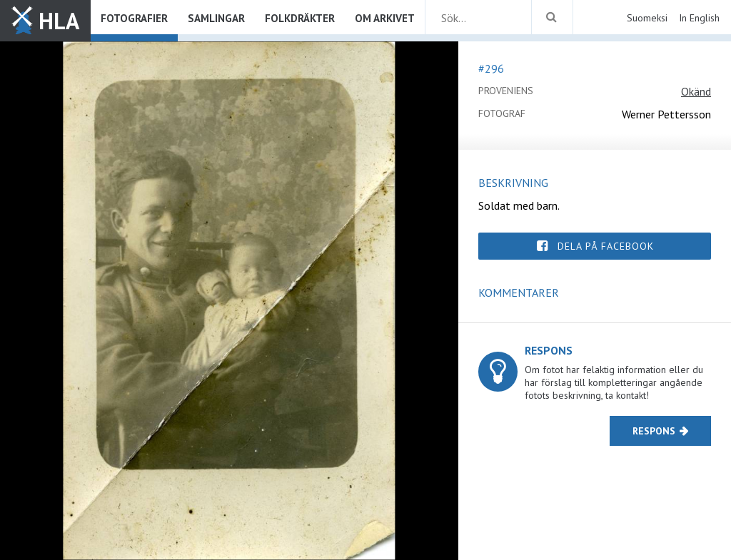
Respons (654, 431)
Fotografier (134, 18)
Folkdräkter (300, 18)
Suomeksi (647, 18)
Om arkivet (385, 18)
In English (699, 18)
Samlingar (216, 18)
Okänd (696, 91)
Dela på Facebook (606, 246)
